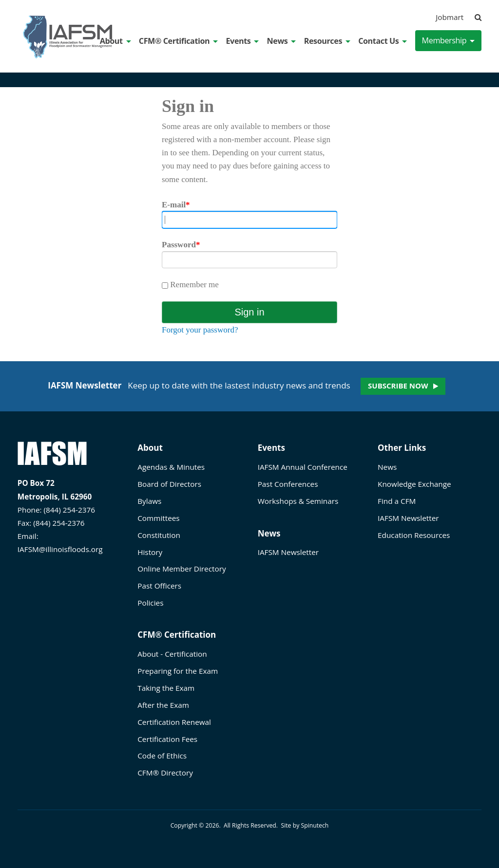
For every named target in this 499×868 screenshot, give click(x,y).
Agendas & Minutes (171, 467)
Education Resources (414, 535)
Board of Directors (169, 484)
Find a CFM (397, 501)
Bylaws (149, 501)
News (282, 41)
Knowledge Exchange (414, 484)
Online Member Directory (182, 569)
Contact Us (383, 41)
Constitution (159, 535)
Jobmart (450, 17)
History (150, 552)
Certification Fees (167, 739)
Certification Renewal (174, 722)
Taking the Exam (166, 688)
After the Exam (163, 705)
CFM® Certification (179, 41)
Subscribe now (398, 386)
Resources (327, 41)
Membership (449, 40)
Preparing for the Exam (178, 671)
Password (181, 245)
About (115, 41)
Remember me (190, 285)
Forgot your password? (200, 330)
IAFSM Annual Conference (303, 467)
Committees (158, 518)
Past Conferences (288, 484)
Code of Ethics (162, 756)
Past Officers (159, 586)
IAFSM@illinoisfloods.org (60, 549)
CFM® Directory (165, 773)
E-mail (176, 205)
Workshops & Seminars (298, 501)
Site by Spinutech (305, 825)
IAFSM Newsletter (288, 552)
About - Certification (172, 654)
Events (242, 41)
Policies (150, 603)
